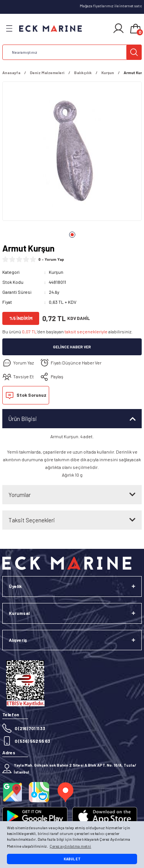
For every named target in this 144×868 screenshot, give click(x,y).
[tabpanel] (72, 153)
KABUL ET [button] (72, 859)
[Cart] (136, 29)
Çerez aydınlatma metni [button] (70, 846)
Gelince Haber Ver (72, 347)
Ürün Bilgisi (23, 419)
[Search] (72, 52)
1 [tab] (72, 235)
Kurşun (56, 272)
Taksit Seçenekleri (32, 520)
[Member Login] (118, 28)
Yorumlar (20, 495)
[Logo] (50, 29)
